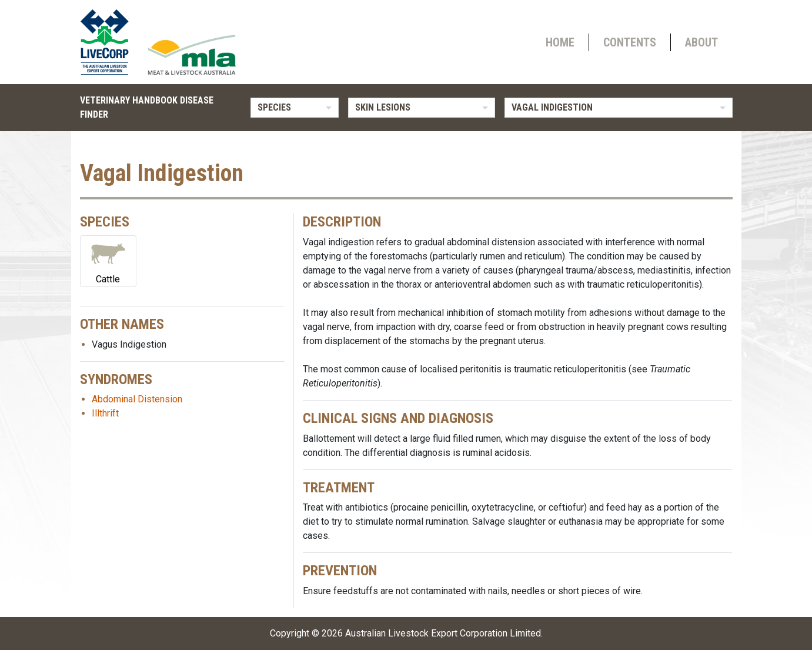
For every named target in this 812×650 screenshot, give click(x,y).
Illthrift (105, 413)
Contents (630, 42)
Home (560, 42)
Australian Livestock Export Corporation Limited (443, 633)
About (701, 42)
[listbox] (295, 108)
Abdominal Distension (137, 399)
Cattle (108, 260)
